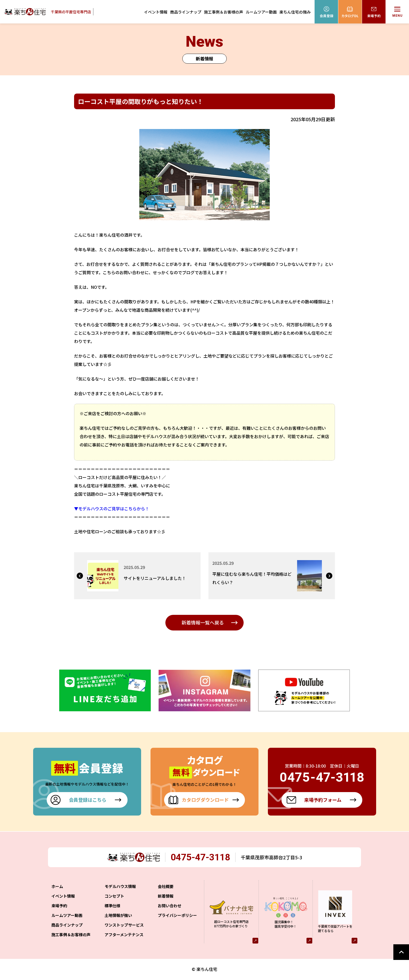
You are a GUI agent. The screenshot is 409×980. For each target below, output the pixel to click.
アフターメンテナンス (124, 936)
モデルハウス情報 (120, 887)
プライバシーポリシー (177, 916)
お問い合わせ (170, 907)
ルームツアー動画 (261, 12)
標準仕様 (112, 907)
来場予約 (59, 907)
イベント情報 (156, 12)
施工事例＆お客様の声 (224, 12)
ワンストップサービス (124, 926)
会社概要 (166, 887)
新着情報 (166, 897)
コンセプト (114, 897)
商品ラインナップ (186, 12)
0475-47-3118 (203, 858)
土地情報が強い (118, 916)
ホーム (57, 887)
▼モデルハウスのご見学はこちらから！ (112, 509)
